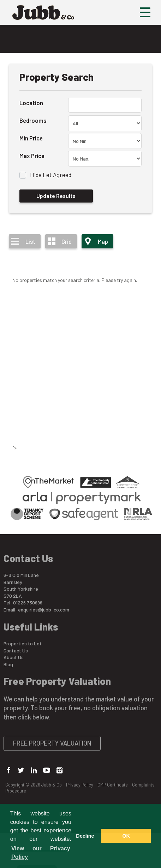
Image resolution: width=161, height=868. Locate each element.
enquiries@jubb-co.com (44, 610)
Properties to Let (23, 643)
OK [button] (126, 836)
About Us (14, 657)
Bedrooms (33, 120)
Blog (8, 664)
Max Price (32, 156)
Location (31, 103)
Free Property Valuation (52, 743)
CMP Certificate (113, 785)
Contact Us (16, 650)
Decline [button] (85, 836)
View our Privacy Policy (41, 853)
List (30, 241)
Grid (67, 241)
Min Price (31, 138)
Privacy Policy (80, 785)
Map (103, 241)
